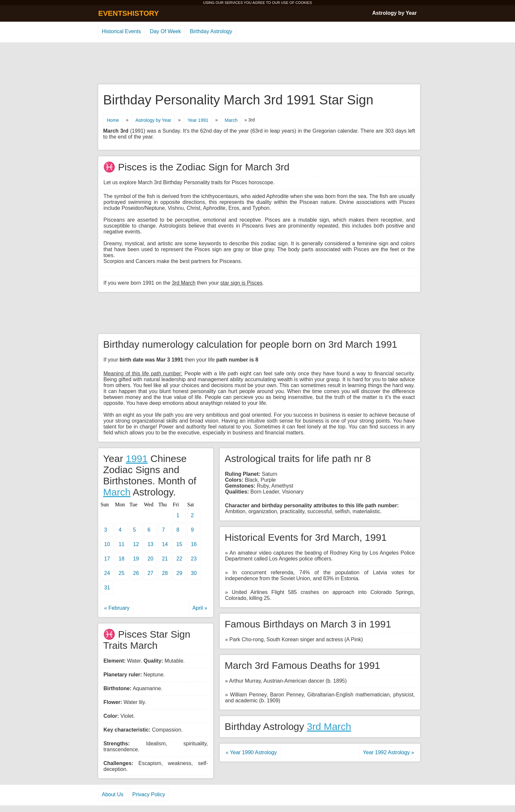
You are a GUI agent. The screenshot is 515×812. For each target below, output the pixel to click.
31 (107, 588)
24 (107, 573)
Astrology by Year (394, 13)
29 (179, 573)
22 (179, 559)
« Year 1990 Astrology (251, 752)
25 (122, 573)
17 (107, 559)
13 (150, 544)
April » (200, 608)
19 (136, 559)
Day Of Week (165, 31)
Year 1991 (198, 120)
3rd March (329, 726)
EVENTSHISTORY (129, 13)
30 (194, 573)
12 (136, 544)
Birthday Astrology (211, 31)
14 (165, 544)
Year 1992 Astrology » (389, 752)
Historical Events (121, 31)
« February (117, 608)
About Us (113, 794)
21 (165, 559)
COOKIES (303, 3)
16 (194, 544)
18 (122, 559)
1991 (137, 459)
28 (165, 573)
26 (136, 573)
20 (150, 559)
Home (113, 120)
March (231, 120)
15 (179, 544)
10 (107, 544)
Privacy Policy (149, 794)
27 (150, 573)
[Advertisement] (257, 64)
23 (194, 559)
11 (122, 544)
